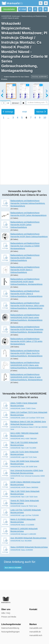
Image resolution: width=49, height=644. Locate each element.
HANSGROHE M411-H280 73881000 (24, 457)
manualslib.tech (36, 635)
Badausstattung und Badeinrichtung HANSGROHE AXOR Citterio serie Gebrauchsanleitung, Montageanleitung (26, 384)
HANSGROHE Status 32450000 (22, 568)
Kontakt (33, 609)
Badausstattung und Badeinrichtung (34, 16)
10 (45, 187)
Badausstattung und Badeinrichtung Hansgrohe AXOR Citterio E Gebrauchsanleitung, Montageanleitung (26, 312)
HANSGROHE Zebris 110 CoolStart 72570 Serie (27, 436)
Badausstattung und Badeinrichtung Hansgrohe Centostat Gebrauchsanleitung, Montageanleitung (28, 222)
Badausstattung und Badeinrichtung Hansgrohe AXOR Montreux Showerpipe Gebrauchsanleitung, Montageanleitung (27, 348)
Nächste (41, 181)
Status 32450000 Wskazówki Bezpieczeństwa (29, 565)
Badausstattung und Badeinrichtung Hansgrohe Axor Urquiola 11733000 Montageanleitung (25, 264)
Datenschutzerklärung (10, 628)
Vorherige (8, 181)
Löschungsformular (11, 624)
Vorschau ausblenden (39, 77)
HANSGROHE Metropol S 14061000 (23, 552)
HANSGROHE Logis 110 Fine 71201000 (25, 534)
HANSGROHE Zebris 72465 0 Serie (23, 427)
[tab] (5, 102)
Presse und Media (9, 617)
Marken (33, 624)
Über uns (6, 609)
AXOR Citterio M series (11, 18)
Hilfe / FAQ (6, 613)
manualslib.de (35, 632)
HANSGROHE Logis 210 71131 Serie (24, 476)
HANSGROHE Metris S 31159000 (22, 543)
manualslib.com (36, 628)
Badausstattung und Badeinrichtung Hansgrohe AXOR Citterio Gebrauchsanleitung (25, 276)
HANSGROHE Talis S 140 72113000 (23, 466)
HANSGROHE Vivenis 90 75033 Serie (24, 524)
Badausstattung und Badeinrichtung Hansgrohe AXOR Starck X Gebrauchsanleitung (25, 288)
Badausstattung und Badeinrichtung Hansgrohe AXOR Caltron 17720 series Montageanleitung (26, 360)
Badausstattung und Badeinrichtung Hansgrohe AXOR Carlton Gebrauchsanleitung (25, 243)
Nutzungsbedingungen (10, 632)
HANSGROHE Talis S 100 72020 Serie (24, 515)
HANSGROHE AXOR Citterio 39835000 (24, 506)
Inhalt (24, 181)
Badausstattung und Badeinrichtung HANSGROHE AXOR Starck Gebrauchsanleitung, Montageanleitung (26, 300)
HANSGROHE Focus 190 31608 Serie (24, 485)
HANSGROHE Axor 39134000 (21, 559)
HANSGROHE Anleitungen (11, 16)
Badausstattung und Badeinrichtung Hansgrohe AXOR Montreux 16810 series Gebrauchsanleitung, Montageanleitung (27, 324)
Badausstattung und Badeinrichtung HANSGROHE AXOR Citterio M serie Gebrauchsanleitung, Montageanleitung (26, 396)
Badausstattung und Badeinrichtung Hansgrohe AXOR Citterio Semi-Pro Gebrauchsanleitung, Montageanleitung (26, 372)
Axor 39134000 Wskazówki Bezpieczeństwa (28, 556)
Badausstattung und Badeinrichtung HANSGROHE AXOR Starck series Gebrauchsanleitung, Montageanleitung (26, 336)
